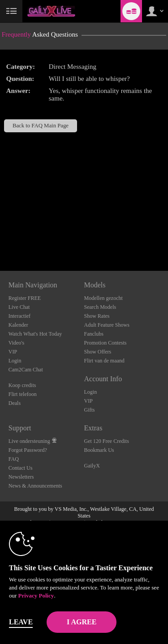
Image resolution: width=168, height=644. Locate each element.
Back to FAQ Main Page (41, 126)
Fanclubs (94, 334)
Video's (16, 343)
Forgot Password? (28, 450)
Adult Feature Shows (107, 325)
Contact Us (21, 468)
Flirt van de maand (104, 361)
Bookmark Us (99, 450)
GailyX (92, 466)
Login (15, 361)
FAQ (14, 459)
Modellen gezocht (103, 298)
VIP (13, 352)
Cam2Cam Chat (26, 370)
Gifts (90, 410)
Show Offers (98, 352)
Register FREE (25, 298)
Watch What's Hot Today (35, 334)
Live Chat (19, 307)
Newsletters (21, 477)
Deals (15, 403)
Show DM (0, 238)
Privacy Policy (36, 596)
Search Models (100, 307)
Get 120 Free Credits (107, 441)
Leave (21, 622)
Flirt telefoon (23, 394)
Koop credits (22, 385)
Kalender (18, 325)
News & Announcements (35, 486)
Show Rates (97, 316)
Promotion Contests (106, 343)
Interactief (19, 316)
